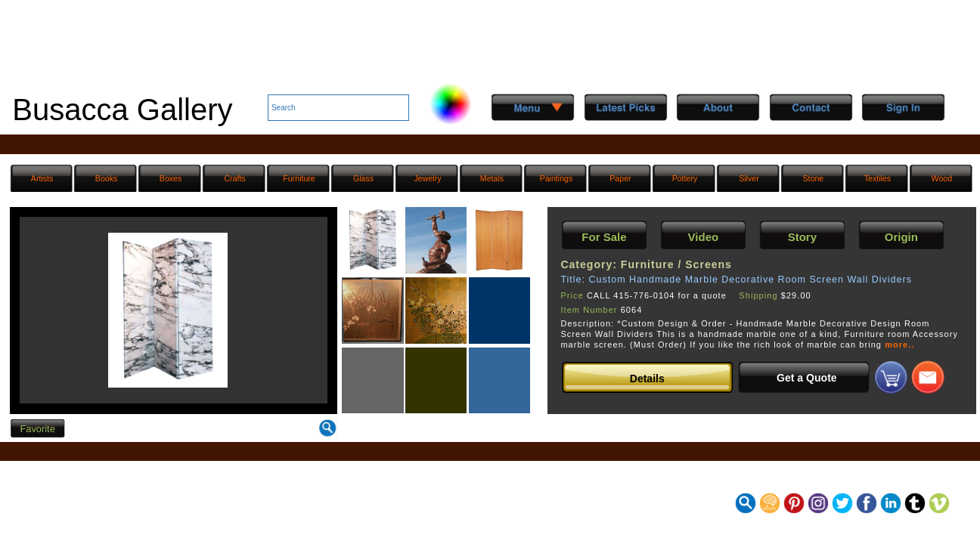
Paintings (557, 178)
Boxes (171, 178)
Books (107, 178)
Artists (42, 178)
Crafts (234, 178)
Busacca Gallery (122, 110)
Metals (492, 178)
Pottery (685, 178)
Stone (814, 178)
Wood (942, 178)
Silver (749, 178)
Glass (363, 178)
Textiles (878, 178)
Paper (620, 178)
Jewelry (428, 178)
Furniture (299, 178)
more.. (899, 345)
